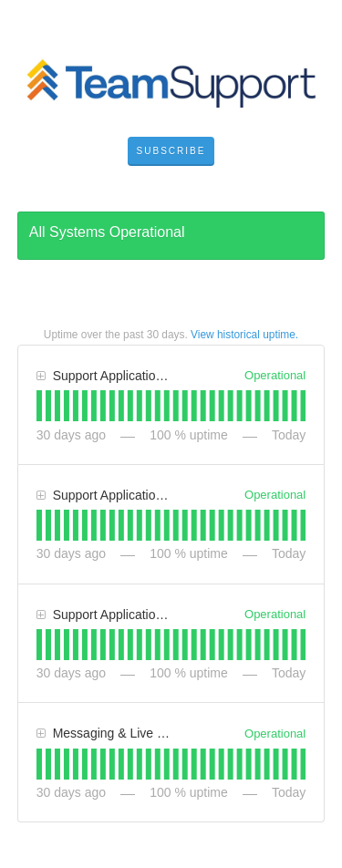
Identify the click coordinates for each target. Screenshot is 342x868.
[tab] (39, 406)
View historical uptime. (244, 335)
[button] (171, 151)
